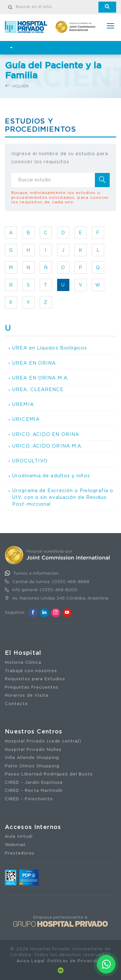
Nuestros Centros (34, 732)
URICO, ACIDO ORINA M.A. (47, 446)
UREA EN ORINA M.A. (40, 378)
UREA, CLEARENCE (38, 390)
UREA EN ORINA (34, 363)
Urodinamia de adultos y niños (51, 476)
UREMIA (23, 404)
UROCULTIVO (30, 461)
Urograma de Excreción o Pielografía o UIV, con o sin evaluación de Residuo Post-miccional (63, 497)
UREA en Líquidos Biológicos (50, 348)
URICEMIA (26, 419)
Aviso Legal (30, 961)
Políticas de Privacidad (75, 961)
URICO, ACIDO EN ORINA (46, 434)
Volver (17, 86)
